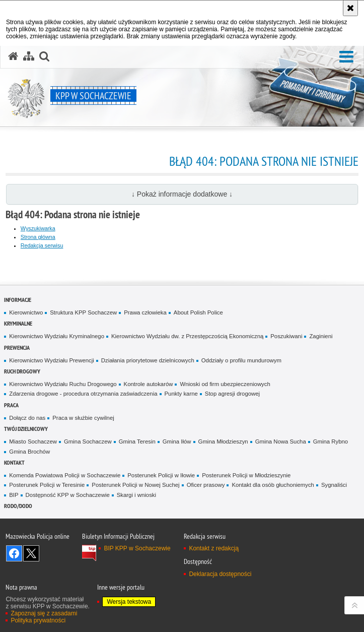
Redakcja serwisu (42, 245)
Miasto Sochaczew (33, 441)
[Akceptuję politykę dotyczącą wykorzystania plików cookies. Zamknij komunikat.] (350, 8)
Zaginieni (321, 336)
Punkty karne (181, 394)
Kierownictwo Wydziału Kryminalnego (57, 336)
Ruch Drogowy (22, 371)
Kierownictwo (26, 312)
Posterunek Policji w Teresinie (47, 485)
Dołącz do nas (27, 418)
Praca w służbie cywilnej (83, 418)
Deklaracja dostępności (220, 574)
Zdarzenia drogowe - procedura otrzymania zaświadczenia (83, 394)
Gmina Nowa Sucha (281, 441)
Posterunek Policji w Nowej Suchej (135, 485)
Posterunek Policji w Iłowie (161, 475)
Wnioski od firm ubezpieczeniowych (225, 384)
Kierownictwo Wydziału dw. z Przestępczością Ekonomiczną (187, 336)
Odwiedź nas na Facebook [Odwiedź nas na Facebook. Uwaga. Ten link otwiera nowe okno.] (14, 553)
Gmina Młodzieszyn (223, 441)
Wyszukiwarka (38, 228)
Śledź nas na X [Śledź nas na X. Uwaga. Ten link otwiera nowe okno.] (31, 553)
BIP (14, 495)
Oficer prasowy (206, 485)
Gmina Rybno (331, 441)
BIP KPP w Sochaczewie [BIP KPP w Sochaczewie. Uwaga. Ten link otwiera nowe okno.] (137, 548)
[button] (346, 57)
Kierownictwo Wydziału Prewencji (51, 360)
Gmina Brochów (29, 452)
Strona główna (38, 237)
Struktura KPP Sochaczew (83, 312)
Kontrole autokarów (149, 384)
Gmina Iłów (177, 441)
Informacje (18, 300)
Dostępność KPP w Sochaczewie (68, 495)
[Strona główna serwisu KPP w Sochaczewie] (13, 56)
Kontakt (14, 462)
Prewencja (17, 347)
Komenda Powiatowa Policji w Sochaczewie (65, 475)
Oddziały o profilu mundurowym (241, 360)
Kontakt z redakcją (214, 548)
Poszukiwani (286, 336)
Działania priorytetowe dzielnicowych (148, 360)
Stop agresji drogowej (232, 394)
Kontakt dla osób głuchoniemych (273, 485)
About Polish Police (198, 312)
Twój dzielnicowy (26, 429)
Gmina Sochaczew (88, 441)
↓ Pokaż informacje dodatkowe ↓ (182, 194)
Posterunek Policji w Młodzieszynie (246, 475)
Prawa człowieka (145, 312)
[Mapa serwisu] (29, 56)
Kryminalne (18, 323)
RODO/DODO (18, 506)
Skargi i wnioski (136, 495)
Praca (11, 405)
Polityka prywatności (38, 620)
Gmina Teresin (137, 441)
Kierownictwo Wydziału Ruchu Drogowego (63, 384)
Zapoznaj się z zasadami (44, 613)
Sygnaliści (334, 485)
